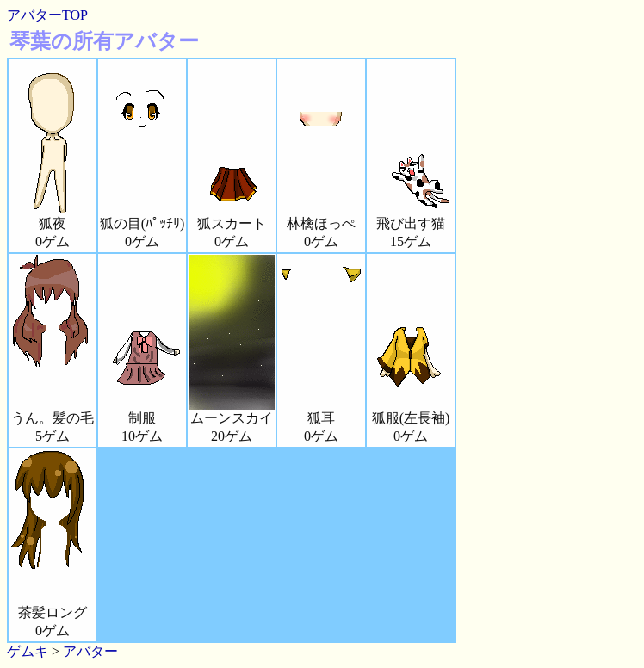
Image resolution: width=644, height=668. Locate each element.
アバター (90, 651)
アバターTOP (47, 15)
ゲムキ (28, 651)
